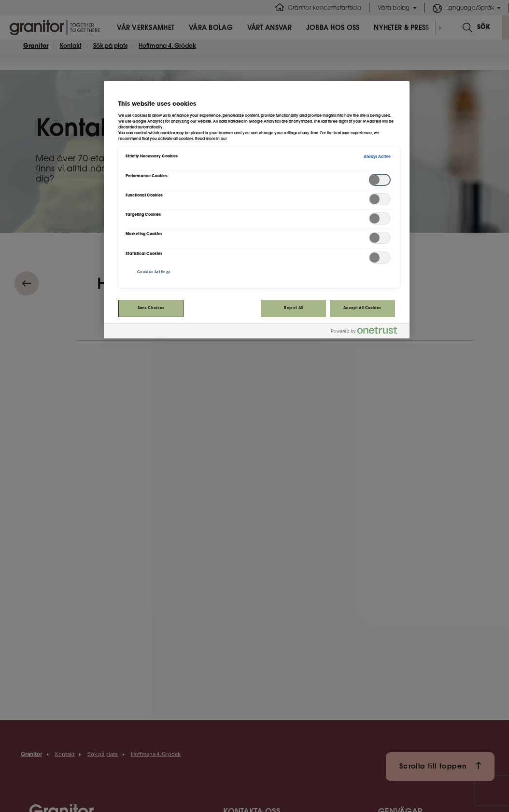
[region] (256, 210)
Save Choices (151, 308)
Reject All (294, 308)
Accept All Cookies (362, 308)
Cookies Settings (154, 273)
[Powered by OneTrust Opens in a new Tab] (368, 332)
